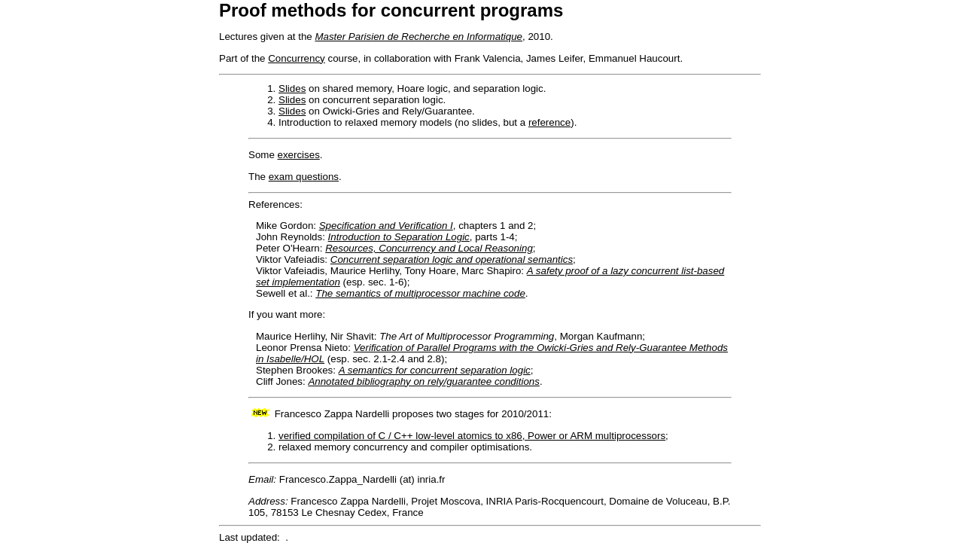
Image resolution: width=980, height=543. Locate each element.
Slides (292, 88)
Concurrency (297, 58)
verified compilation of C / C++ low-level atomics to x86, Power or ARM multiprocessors (472, 436)
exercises (299, 155)
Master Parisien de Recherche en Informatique (418, 37)
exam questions (304, 177)
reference (549, 122)
